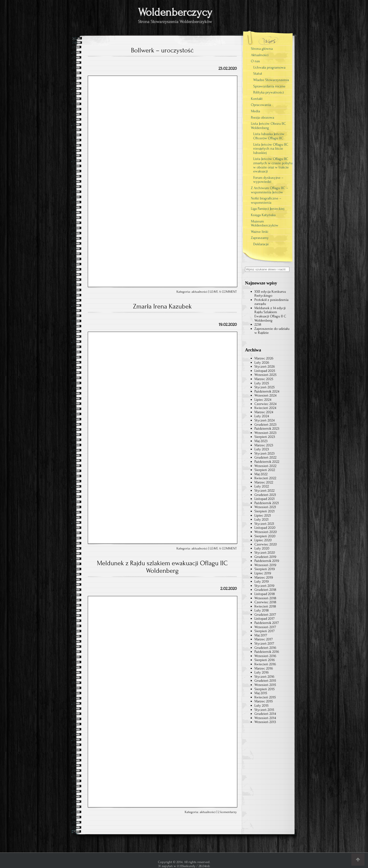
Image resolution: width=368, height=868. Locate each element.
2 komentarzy (227, 812)
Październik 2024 (267, 391)
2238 (258, 324)
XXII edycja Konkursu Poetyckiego (270, 294)
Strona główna (262, 49)
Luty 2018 (262, 610)
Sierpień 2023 (265, 437)
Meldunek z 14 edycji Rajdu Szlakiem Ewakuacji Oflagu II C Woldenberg (270, 314)
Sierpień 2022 (265, 470)
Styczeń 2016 (264, 677)
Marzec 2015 (264, 701)
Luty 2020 (262, 548)
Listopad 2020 (265, 528)
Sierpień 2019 (265, 569)
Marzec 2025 (264, 379)
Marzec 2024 (264, 412)
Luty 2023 (262, 449)
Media (255, 111)
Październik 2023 (267, 428)
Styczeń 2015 (264, 710)
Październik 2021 (267, 503)
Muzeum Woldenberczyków (265, 223)
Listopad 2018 (265, 594)
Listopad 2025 (265, 371)
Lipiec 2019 (263, 573)
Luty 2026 (262, 362)
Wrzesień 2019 (265, 565)
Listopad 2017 (264, 619)
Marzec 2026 (264, 358)
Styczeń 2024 (264, 420)
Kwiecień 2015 (265, 697)
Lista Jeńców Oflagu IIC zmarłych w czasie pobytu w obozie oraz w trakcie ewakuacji (273, 165)
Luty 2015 (261, 705)
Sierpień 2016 (265, 660)
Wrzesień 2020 (266, 532)
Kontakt (257, 99)
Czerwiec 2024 (265, 404)
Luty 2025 (262, 383)
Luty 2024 (262, 416)
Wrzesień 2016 (265, 656)
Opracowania (261, 105)
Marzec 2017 (264, 639)
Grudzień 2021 (265, 495)
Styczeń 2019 (264, 586)
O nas (255, 61)
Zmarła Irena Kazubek (162, 306)
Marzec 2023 (264, 445)
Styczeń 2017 (264, 643)
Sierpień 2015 (264, 689)
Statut (258, 74)
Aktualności (260, 55)
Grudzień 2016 (265, 648)
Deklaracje (261, 244)
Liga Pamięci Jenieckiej (268, 209)
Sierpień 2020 (265, 536)
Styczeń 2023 (264, 453)
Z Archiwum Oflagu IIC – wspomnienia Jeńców (270, 190)
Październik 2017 (267, 623)
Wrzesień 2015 (265, 685)
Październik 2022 (267, 462)
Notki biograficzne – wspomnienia (266, 200)
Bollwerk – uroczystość (162, 50)
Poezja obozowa (263, 117)
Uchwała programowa (269, 67)
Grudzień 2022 (265, 457)
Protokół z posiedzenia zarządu (271, 302)
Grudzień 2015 (265, 681)
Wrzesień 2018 (265, 598)
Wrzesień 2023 (265, 433)
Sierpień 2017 (264, 631)
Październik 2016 (267, 652)
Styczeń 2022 (264, 490)
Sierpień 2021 (264, 511)
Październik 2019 (267, 561)
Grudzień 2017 (265, 615)
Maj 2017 (261, 635)
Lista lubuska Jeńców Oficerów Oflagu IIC (269, 136)
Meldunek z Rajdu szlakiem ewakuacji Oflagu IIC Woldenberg (162, 567)
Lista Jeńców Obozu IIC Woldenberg (268, 126)
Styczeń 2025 (264, 387)
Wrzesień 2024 (265, 395)
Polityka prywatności (269, 92)
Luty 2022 (262, 486)
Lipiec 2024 (263, 400)
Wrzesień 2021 (265, 507)
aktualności (199, 292)
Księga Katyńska (263, 215)
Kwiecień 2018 (265, 606)
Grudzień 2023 (265, 424)
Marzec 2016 (264, 668)
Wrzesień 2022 (265, 466)
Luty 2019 (262, 581)
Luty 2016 (262, 672)
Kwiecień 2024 (265, 408)
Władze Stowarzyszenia (271, 80)
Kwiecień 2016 (265, 664)
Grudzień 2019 (265, 557)
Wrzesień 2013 (265, 722)
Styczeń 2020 (265, 553)
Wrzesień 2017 (265, 627)
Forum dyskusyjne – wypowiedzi (268, 180)
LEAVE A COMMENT (223, 292)
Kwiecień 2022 (265, 478)
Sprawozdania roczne (269, 86)
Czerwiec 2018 (265, 602)
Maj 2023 (261, 441)
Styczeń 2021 (264, 524)
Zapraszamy (260, 238)
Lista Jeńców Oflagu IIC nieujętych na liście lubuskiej (271, 149)
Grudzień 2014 (265, 714)
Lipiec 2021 (263, 515)
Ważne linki (260, 232)
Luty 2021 (261, 519)
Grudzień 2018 (265, 590)
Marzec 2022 (264, 482)
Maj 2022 (261, 474)
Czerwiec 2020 (266, 544)
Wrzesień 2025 (265, 375)
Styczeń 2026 (265, 366)
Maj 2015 (261, 693)
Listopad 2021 (264, 499)
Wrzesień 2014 (265, 718)
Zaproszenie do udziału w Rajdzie (272, 331)
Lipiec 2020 (263, 540)
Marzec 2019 (264, 577)
